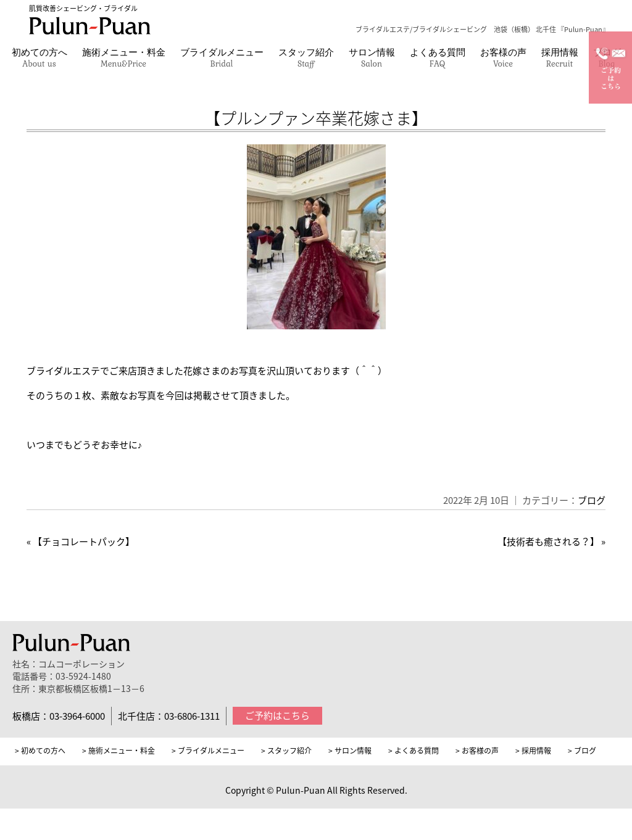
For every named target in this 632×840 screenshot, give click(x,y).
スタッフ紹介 (306, 57)
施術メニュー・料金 (124, 57)
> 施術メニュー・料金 (118, 751)
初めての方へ (39, 57)
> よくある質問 (414, 751)
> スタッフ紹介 (286, 751)
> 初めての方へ (40, 751)
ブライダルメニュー (222, 57)
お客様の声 (503, 57)
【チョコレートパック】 (84, 541)
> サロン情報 (350, 751)
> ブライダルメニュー (208, 751)
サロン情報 (372, 57)
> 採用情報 (533, 751)
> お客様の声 (477, 751)
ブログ (592, 500)
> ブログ (582, 751)
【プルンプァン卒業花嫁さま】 (316, 118)
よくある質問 (438, 57)
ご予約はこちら (277, 715)
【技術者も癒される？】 (548, 541)
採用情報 (560, 57)
